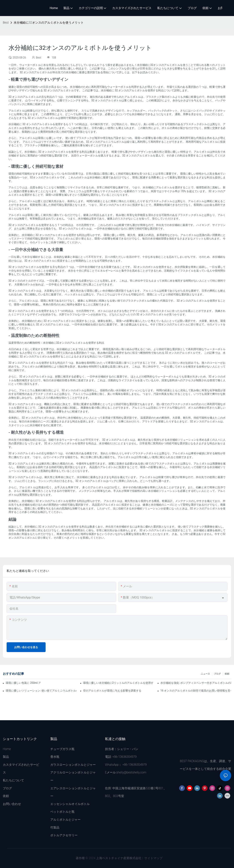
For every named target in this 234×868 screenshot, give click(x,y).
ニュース (205, 674)
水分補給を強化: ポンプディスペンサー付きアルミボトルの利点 (196, 683)
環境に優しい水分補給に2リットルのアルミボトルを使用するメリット (118, 683)
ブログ (217, 674)
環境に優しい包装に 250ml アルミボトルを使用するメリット (23, 683)
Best (6, 23)
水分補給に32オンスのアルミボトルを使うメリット (49, 23)
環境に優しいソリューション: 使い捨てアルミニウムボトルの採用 (41, 691)
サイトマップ (153, 858)
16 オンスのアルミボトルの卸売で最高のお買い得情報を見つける (196, 691)
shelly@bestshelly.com (131, 772)
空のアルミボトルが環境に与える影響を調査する (112, 691)
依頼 (227, 674)
